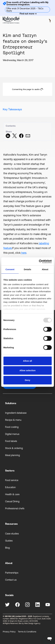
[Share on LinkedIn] (8, 137)
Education (10, 487)
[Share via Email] (28, 137)
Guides (9, 541)
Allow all (27, 361)
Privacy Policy (9, 632)
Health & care (12, 494)
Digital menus (12, 434)
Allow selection (27, 370)
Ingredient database (16, 413)
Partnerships (12, 573)
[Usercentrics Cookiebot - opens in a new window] (39, 261)
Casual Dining (12, 501)
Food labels (11, 441)
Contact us (11, 580)
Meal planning (13, 455)
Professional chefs (15, 508)
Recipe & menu (13, 420)
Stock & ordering (14, 448)
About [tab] (45, 269)
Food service (12, 480)
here (23, 253)
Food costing (12, 427)
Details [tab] (28, 269)
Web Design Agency (32, 623)
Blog (7, 548)
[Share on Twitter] (15, 137)
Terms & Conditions (27, 632)
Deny (27, 380)
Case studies (12, 534)
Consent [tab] (10, 269)
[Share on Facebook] (21, 137)
